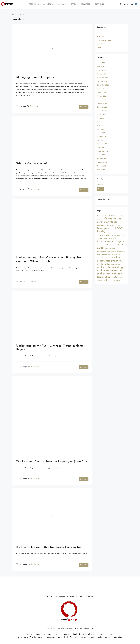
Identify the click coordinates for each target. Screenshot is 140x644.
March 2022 (101, 155)
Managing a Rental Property (35, 77)
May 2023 (101, 126)
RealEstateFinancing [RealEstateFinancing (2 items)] (116, 264)
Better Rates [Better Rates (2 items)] (111, 216)
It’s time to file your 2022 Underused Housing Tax (49, 547)
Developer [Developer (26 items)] (102, 229)
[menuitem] (126, 4)
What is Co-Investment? (32, 164)
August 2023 (101, 115)
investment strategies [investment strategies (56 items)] (111, 241)
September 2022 (103, 151)
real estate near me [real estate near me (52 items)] (109, 271)
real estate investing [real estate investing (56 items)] (110, 267)
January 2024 (102, 96)
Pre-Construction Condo (105, 40)
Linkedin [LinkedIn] (70, 597)
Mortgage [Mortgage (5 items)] (112, 248)
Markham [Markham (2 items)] (106, 248)
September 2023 (103, 111)
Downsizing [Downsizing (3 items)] (111, 229)
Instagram (61, 597)
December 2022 (103, 140)
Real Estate (34, 106)
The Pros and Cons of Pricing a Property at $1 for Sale (52, 462)
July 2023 (100, 118)
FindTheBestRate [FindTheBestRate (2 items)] (101, 235)
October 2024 (102, 81)
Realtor (100, 48)
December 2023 (103, 100)
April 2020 (101, 170)
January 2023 (102, 137)
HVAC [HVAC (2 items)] (102, 238)
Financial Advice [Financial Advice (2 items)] (110, 232)
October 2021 (102, 166)
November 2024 (103, 78)
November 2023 (103, 104)
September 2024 (103, 85)
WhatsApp (89, 597)
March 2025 (101, 70)
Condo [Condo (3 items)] (118, 226)
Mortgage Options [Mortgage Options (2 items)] (116, 255)
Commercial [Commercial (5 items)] (112, 226)
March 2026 (101, 63)
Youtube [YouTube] (79, 597)
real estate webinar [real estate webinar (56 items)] (109, 274)
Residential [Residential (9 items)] (119, 277)
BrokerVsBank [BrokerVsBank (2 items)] (117, 216)
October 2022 (102, 148)
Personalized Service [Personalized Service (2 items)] (111, 258)
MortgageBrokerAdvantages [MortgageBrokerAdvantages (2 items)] (104, 251)
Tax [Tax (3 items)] (104, 281)
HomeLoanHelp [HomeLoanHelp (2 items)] (117, 235)
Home (16, 15)
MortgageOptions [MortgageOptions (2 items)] (107, 255)
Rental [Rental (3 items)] (113, 277)
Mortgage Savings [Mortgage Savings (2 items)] (101, 258)
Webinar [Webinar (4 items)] (118, 281)
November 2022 (103, 144)
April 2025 (101, 67)
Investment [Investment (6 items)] (114, 238)
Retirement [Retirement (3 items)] (100, 281)
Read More (84, 107)
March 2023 (101, 133)
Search (101, 189)
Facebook (51, 597)
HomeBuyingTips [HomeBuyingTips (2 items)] (109, 235)
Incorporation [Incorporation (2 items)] (107, 238)
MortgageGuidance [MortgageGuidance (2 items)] (115, 251)
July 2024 (100, 89)
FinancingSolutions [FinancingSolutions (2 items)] (118, 232)
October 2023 (102, 107)
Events (99, 33)
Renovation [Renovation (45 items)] (104, 277)
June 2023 (101, 122)
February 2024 (102, 92)
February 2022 (102, 159)
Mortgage (101, 37)
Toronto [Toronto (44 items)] (110, 280)
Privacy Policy (90, 628)
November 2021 (103, 162)
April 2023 (101, 129)
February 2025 (102, 74)
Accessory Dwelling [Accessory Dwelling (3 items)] (102, 216)
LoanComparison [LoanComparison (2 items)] (101, 245)
